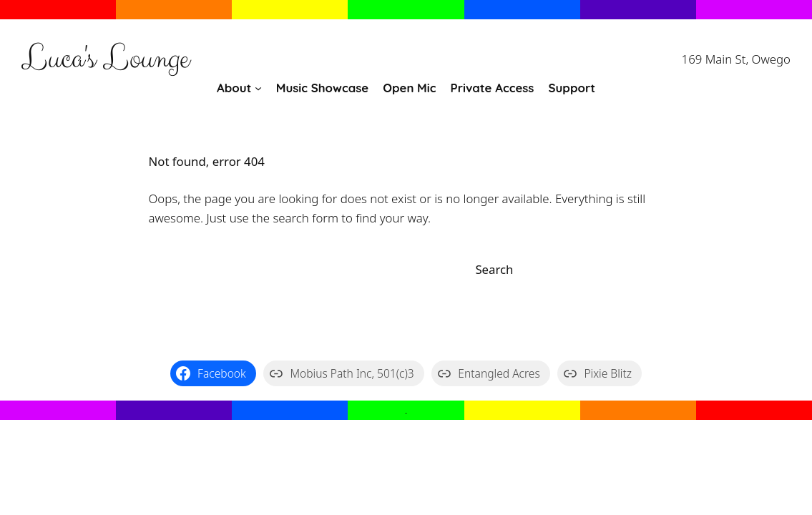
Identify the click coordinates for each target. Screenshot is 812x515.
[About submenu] (258, 88)
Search (494, 269)
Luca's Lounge (105, 59)
